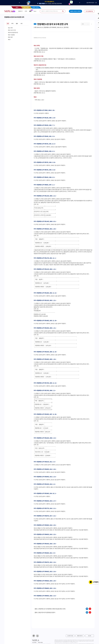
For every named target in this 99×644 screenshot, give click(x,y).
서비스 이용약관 (34, 642)
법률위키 (20, 11)
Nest (35, 11)
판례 (26, 11)
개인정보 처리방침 (40, 642)
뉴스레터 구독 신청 (70, 636)
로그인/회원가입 (89, 11)
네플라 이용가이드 (80, 636)
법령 (30, 11)
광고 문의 (90, 636)
